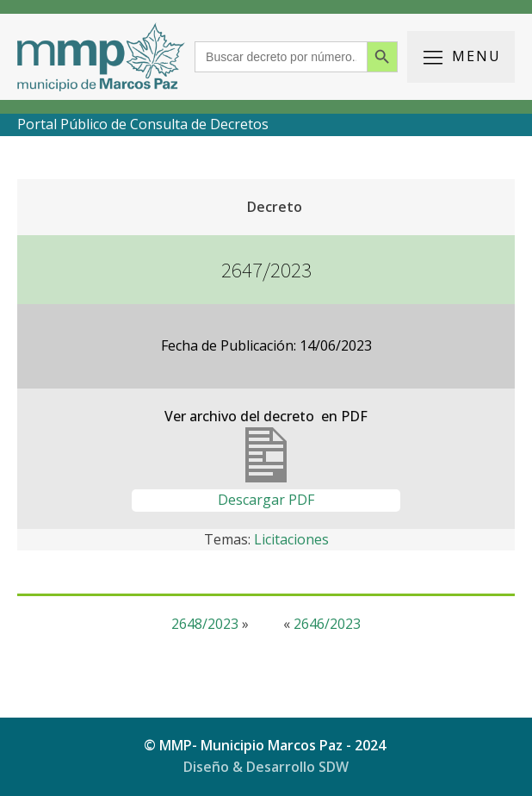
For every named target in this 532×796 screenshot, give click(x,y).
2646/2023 (327, 624)
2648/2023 (205, 624)
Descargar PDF (266, 500)
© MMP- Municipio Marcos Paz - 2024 (266, 745)
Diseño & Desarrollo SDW (266, 767)
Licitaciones (291, 539)
